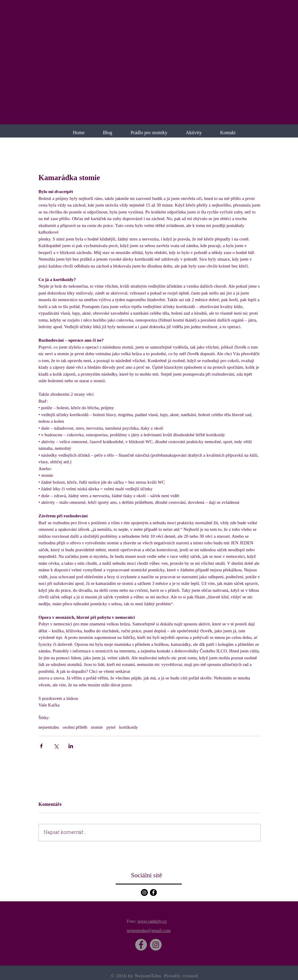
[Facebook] (153, 892)
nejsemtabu (49, 727)
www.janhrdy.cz (152, 921)
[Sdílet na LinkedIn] (71, 746)
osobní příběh (75, 727)
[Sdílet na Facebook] (41, 746)
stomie (97, 727)
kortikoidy (128, 727)
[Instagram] (144, 892)
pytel (111, 727)
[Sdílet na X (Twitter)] (56, 746)
